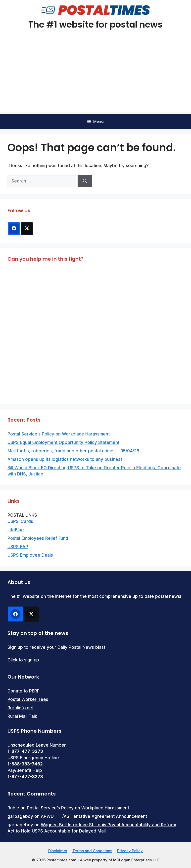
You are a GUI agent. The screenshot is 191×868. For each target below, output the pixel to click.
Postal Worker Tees (28, 699)
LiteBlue (16, 530)
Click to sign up (23, 660)
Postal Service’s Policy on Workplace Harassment (59, 434)
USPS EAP (18, 547)
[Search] (85, 181)
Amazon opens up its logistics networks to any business (65, 459)
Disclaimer (58, 851)
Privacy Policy (130, 851)
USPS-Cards (20, 521)
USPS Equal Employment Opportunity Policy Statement (63, 442)
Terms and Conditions (92, 851)
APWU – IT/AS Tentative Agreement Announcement (94, 816)
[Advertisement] (95, 77)
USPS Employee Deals (30, 555)
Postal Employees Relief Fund (38, 538)
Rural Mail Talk (22, 716)
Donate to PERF (23, 691)
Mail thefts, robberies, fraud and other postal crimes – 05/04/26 (73, 451)
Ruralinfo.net (21, 708)
